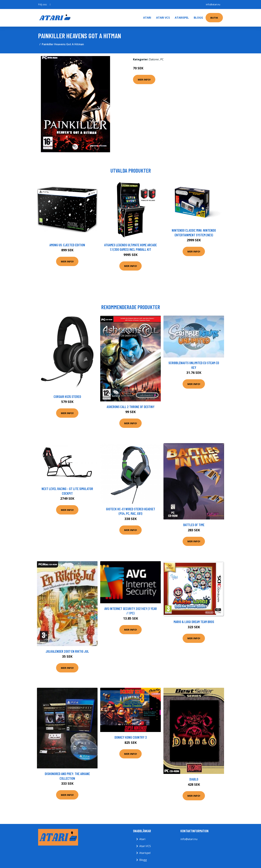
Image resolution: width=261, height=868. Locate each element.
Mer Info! (144, 79)
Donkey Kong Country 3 (131, 737)
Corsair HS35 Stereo (67, 397)
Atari (147, 18)
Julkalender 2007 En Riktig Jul (67, 651)
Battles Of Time (194, 525)
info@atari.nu (213, 4)
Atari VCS (163, 18)
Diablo (194, 779)
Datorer (154, 59)
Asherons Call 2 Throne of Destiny (131, 407)
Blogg (198, 18)
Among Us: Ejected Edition (67, 245)
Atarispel (182, 18)
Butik (214, 18)
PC (162, 59)
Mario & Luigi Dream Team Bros (194, 622)
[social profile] (50, 4)
